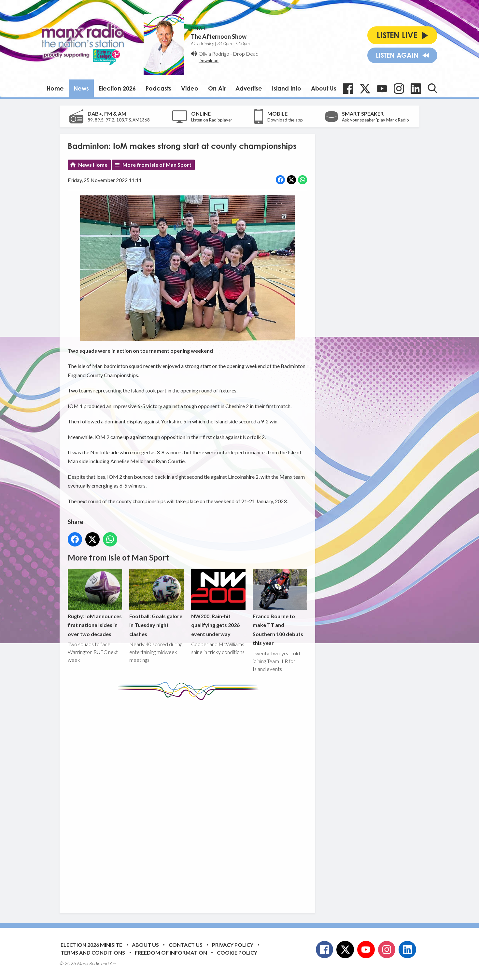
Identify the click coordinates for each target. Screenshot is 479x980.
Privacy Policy (233, 945)
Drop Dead (246, 54)
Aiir (113, 963)
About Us (324, 88)
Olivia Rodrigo (214, 54)
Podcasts (158, 88)
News (81, 88)
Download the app (285, 120)
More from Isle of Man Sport (157, 165)
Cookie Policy (237, 952)
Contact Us (186, 945)
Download (209, 61)
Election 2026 (117, 88)
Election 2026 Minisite (91, 945)
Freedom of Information (171, 952)
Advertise (249, 88)
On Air (217, 88)
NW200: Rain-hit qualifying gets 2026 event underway (218, 603)
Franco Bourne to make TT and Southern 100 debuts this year (280, 608)
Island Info (287, 88)
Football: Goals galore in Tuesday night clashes (156, 603)
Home (55, 88)
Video (190, 88)
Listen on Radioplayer (212, 120)
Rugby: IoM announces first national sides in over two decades (95, 603)
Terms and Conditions (93, 952)
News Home (93, 165)
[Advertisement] (190, 802)
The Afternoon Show (219, 36)
